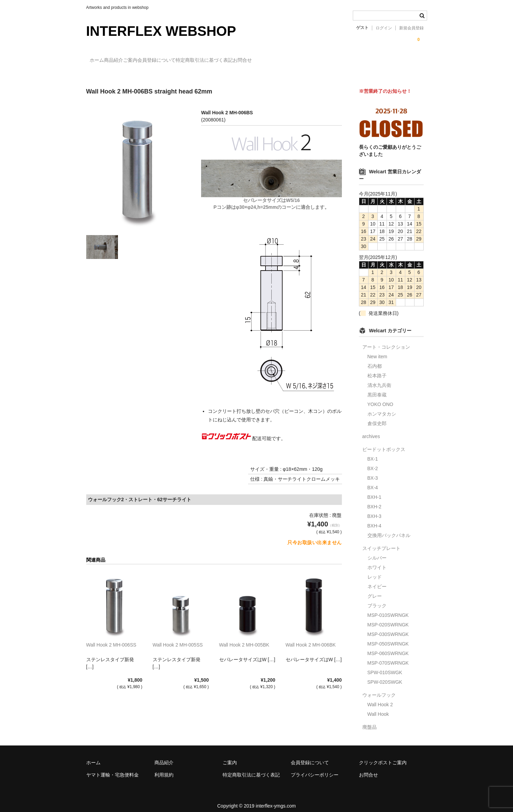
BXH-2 (374, 501)
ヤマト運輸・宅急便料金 (112, 769)
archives (371, 430)
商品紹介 (131, 60)
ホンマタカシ (382, 408)
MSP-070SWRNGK (388, 657)
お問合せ (316, 60)
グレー (375, 590)
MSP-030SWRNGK (388, 628)
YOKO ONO (380, 398)
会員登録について (202, 60)
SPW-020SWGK (385, 676)
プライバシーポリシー (315, 769)
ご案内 (162, 60)
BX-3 (373, 472)
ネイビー (377, 580)
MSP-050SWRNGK (388, 638)
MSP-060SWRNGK (388, 647)
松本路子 (377, 369)
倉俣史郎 (377, 417)
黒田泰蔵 (377, 389)
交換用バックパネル (389, 529)
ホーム (100, 60)
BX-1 (373, 453)
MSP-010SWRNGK (388, 609)
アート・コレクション (386, 341)
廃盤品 (369, 721)
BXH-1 (374, 491)
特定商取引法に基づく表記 (263, 60)
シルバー (377, 552)
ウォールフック (379, 689)
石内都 (375, 360)
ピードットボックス (384, 443)
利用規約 (164, 769)
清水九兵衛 (379, 379)
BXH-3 (374, 510)
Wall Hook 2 (380, 698)
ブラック (377, 599)
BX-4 (373, 481)
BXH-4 (374, 520)
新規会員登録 (411, 28)
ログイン (384, 28)
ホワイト (377, 561)
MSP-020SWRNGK (388, 619)
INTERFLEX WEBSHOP (161, 31)
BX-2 (373, 462)
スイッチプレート (381, 542)
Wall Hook (378, 708)
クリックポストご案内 (383, 756)
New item (377, 350)
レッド (375, 571)
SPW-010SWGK (385, 666)
